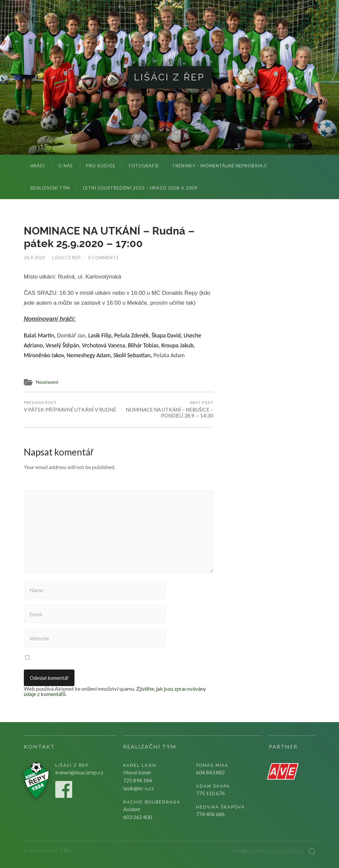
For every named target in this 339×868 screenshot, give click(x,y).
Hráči (38, 166)
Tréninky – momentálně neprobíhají (219, 166)
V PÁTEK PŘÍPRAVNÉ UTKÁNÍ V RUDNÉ (70, 407)
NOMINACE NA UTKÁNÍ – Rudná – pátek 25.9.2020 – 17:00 (109, 237)
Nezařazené (47, 382)
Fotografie (144, 166)
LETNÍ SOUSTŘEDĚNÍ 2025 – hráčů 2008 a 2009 (140, 188)
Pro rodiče (101, 166)
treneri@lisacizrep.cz (79, 772)
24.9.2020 (34, 258)
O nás (66, 166)
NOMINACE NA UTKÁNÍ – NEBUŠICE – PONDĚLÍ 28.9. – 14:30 (167, 410)
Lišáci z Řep (169, 77)
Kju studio (289, 851)
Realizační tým (50, 188)
